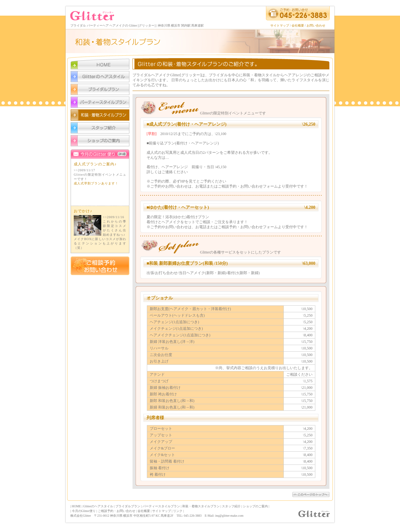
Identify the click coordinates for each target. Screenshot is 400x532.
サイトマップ (280, 25)
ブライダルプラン (128, 506)
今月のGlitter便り (100, 206)
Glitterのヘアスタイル (98, 506)
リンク (178, 511)
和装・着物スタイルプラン (201, 506)
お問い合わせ (316, 25)
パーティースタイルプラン (161, 506)
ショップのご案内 (255, 506)
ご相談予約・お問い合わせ (117, 511)
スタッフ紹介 (231, 506)
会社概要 (298, 25)
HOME (76, 506)
